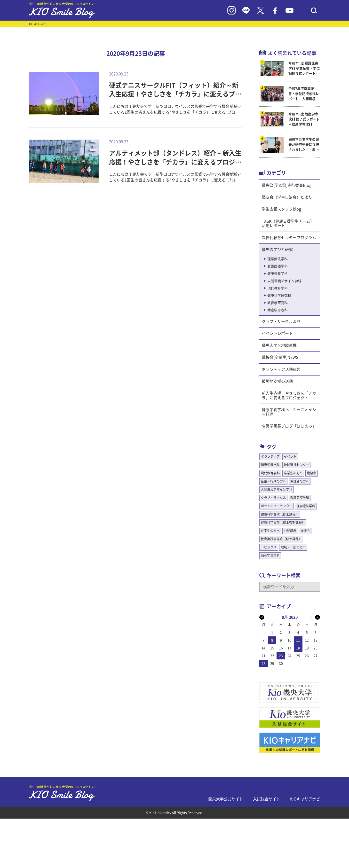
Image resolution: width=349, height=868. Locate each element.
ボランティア (270, 457)
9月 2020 (290, 617)
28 (263, 664)
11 (298, 640)
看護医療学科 (278, 266)
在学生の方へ (270, 531)
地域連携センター (296, 465)
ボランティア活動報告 (281, 369)
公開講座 (290, 531)
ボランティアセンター (277, 506)
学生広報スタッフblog (281, 209)
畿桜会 (312, 473)
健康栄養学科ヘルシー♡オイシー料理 (289, 412)
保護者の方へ (300, 481)
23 (281, 656)
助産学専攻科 (278, 310)
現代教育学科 (278, 288)
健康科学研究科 (279, 296)
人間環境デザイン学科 (284, 281)
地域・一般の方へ (293, 547)
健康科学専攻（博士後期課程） (283, 522)
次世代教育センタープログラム (289, 238)
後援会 (305, 531)
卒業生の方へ (293, 473)
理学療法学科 (278, 259)
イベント (290, 457)
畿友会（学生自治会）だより (287, 197)
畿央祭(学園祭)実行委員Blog (287, 185)
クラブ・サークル (273, 498)
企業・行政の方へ (273, 481)
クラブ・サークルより (281, 321)
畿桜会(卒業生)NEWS (280, 357)
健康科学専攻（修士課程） (280, 514)
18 (298, 648)
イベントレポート (277, 333)
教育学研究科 (278, 303)
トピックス (269, 547)
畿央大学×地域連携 (279, 345)
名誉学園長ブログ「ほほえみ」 (289, 426)
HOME (33, 24)
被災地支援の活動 (277, 381)
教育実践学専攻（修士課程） (281, 539)
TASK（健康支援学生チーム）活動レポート (288, 223)
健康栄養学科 (278, 274)
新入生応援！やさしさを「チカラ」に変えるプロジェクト (289, 395)
